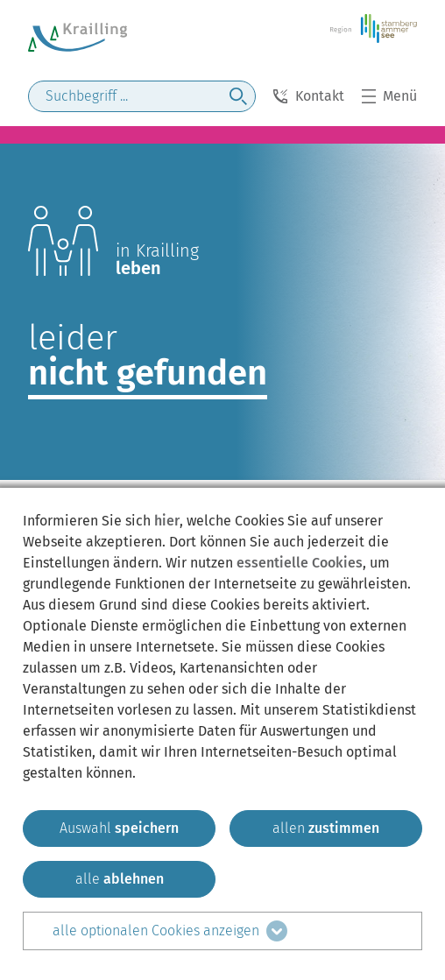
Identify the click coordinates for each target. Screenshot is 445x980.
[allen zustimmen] (326, 828)
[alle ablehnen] (119, 879)
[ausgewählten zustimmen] (119, 828)
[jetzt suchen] (238, 96)
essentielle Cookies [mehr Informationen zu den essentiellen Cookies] (300, 563)
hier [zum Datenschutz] (167, 521)
